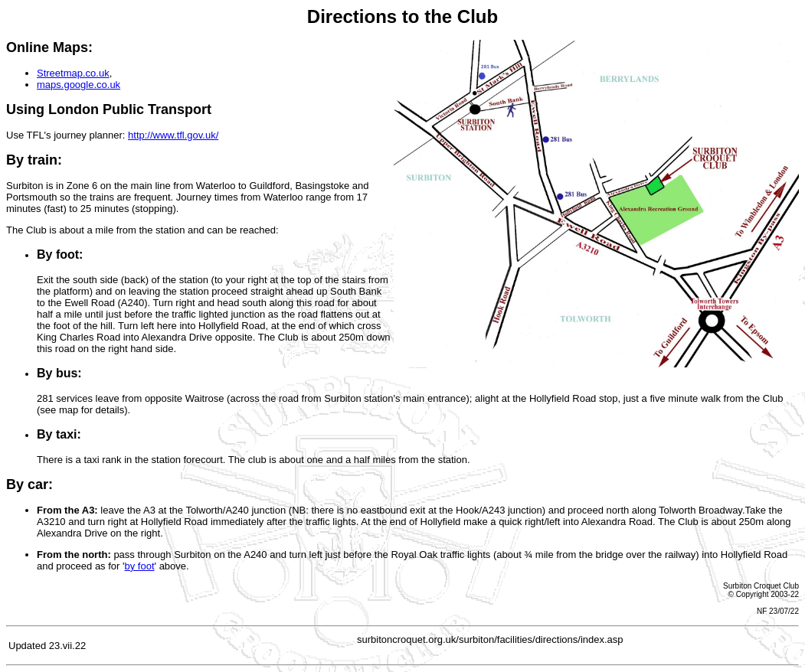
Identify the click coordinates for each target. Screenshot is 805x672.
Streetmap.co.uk (73, 73)
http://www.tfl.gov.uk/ (173, 135)
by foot (140, 566)
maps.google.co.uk (79, 85)
